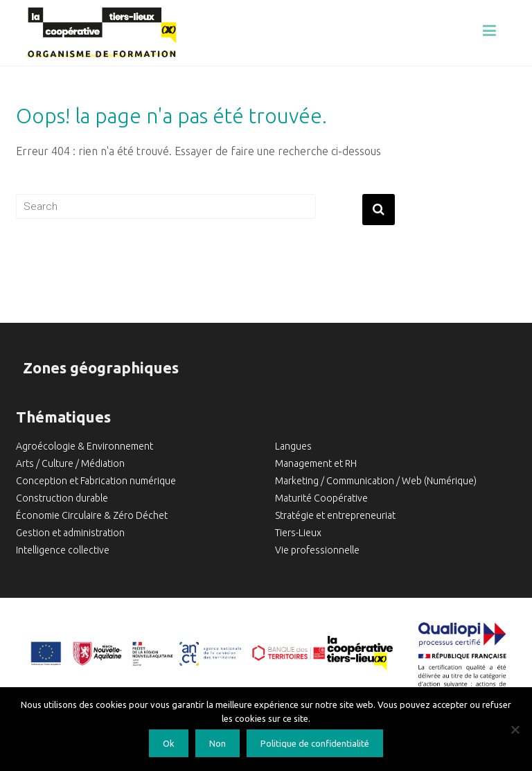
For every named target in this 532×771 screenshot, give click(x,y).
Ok (169, 743)
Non (218, 743)
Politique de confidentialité (315, 743)
